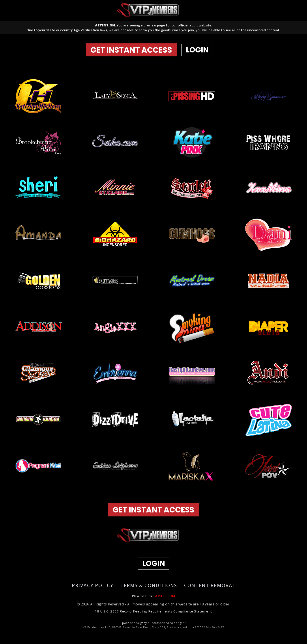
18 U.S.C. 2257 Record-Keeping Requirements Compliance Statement (153, 615)
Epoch (125, 627)
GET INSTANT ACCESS (134, 52)
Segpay (142, 627)
